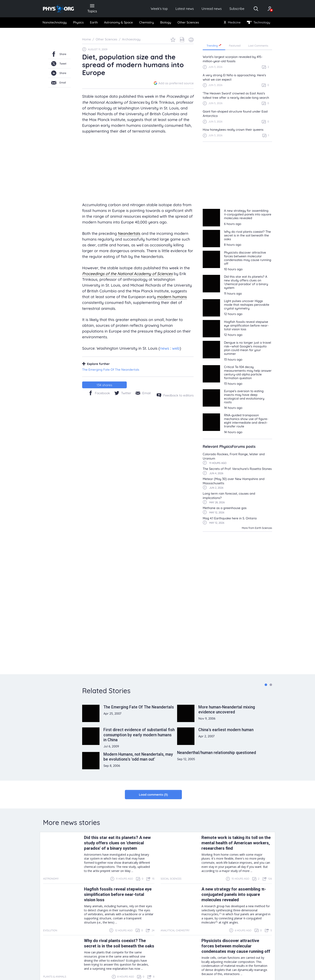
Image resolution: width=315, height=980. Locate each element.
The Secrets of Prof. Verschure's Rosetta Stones (237, 469)
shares (104, 385)
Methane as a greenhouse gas (225, 508)
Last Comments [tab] (258, 46)
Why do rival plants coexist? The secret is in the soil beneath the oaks (119, 944)
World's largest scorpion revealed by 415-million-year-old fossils (233, 59)
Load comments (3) (153, 795)
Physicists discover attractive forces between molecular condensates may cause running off (236, 946)
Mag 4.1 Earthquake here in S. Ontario (230, 518)
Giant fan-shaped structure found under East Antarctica (235, 114)
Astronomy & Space (118, 23)
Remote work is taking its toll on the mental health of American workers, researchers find (236, 843)
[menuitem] (55, 23)
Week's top (159, 9)
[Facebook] (99, 393)
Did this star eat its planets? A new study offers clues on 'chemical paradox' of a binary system (117, 843)
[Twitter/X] (123, 393)
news (165, 348)
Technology (258, 23)
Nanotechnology (55, 23)
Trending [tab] (214, 46)
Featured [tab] (235, 46)
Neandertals (129, 234)
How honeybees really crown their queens (233, 130)
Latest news (185, 9)
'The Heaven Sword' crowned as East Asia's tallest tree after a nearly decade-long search (236, 96)
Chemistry (146, 23)
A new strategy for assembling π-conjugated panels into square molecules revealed (234, 895)
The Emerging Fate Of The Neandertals (111, 370)
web (176, 348)
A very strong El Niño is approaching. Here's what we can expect (234, 77)
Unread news (212, 9)
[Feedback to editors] (175, 395)
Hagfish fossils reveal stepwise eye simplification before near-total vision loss (118, 895)
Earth (94, 23)
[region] (237, 98)
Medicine (232, 23)
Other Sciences (188, 23)
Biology (166, 23)
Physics (78, 23)
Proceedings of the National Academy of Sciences (127, 274)
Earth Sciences (263, 528)
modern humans (172, 297)
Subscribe (237, 9)
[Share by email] (143, 393)
